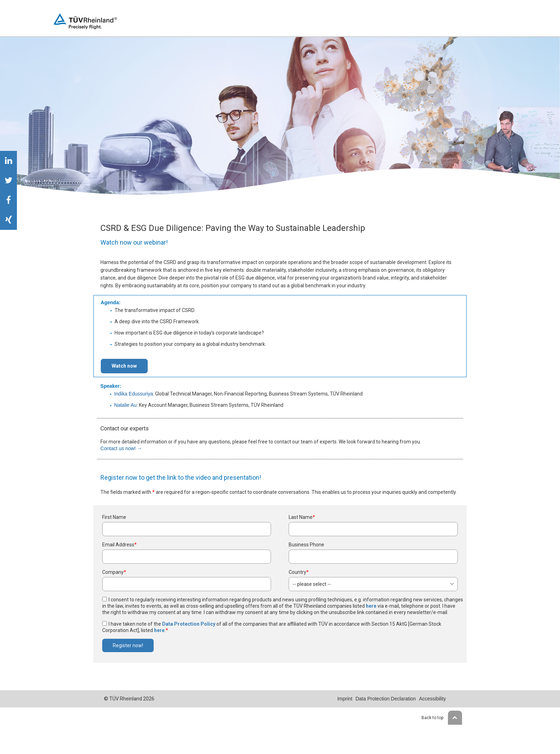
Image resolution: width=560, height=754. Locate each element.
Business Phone (306, 545)
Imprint (345, 699)
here (371, 606)
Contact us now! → (121, 448)
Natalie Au (125, 405)
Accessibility (432, 699)
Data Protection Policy (189, 624)
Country (299, 572)
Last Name (302, 517)
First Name (114, 517)
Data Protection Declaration (386, 699)
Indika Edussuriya (134, 394)
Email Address (119, 545)
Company (114, 572)
